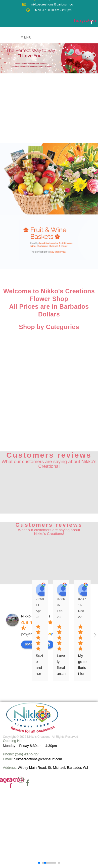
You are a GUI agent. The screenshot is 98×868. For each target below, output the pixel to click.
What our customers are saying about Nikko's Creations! (49, 464)
